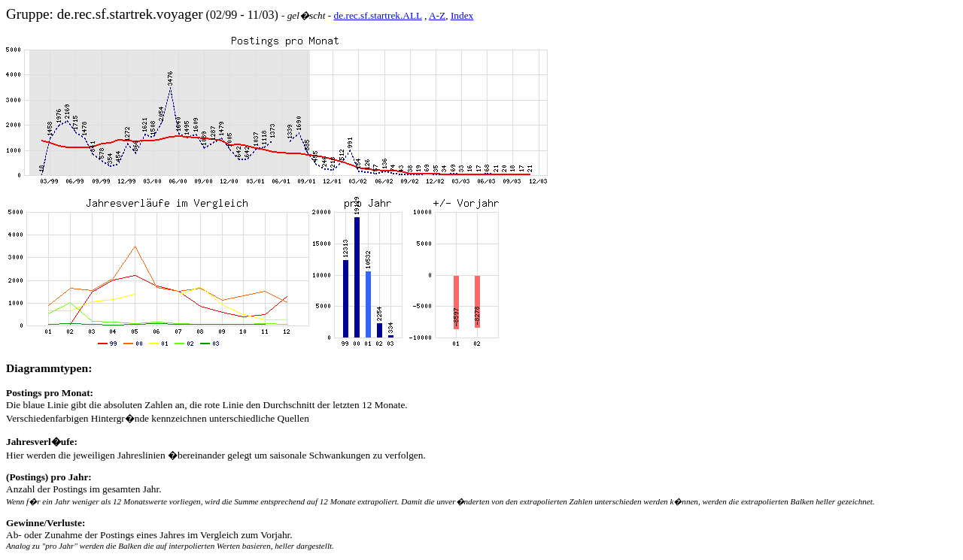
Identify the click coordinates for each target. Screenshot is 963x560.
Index (462, 15)
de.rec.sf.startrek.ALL (378, 15)
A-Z (437, 15)
